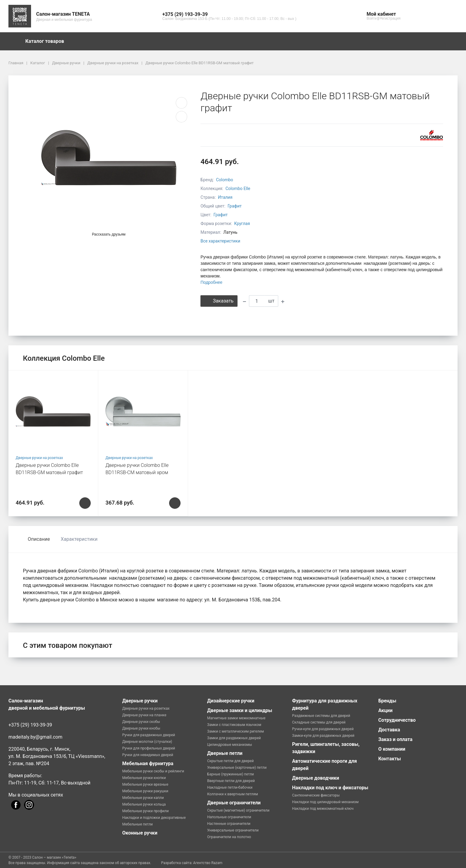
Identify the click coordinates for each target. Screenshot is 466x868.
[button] (229, 14)
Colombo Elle (238, 188)
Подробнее (211, 282)
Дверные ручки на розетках (39, 458)
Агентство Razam (208, 863)
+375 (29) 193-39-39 (30, 725)
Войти (372, 18)
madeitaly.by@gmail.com (35, 737)
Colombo (225, 180)
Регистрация (390, 18)
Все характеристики (220, 241)
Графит (235, 206)
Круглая (242, 223)
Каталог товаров (48, 41)
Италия (225, 197)
